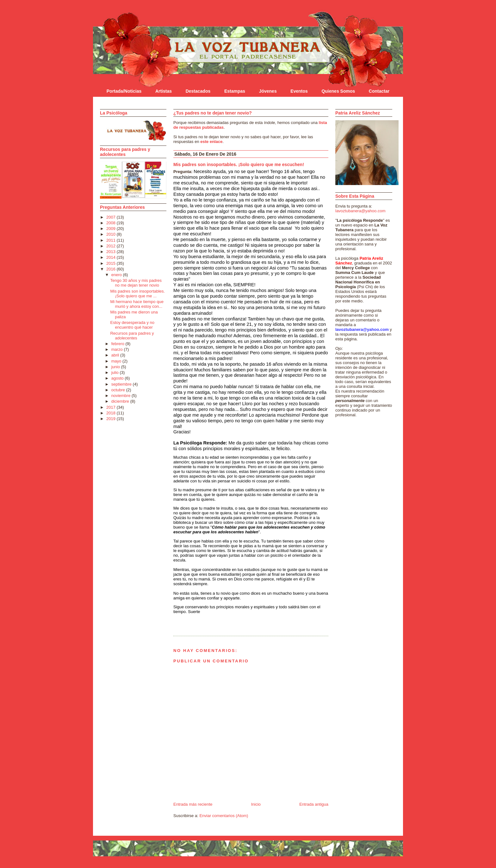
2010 (112, 234)
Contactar (379, 91)
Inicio (256, 804)
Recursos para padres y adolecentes (132, 336)
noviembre (121, 396)
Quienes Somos (338, 91)
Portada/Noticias (124, 91)
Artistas (164, 91)
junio (116, 367)
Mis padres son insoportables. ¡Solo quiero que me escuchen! (239, 164)
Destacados (198, 91)
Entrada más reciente (193, 804)
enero (117, 275)
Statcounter (110, 860)
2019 (112, 419)
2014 (112, 257)
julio (116, 372)
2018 (112, 413)
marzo (118, 349)
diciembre (121, 401)
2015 (112, 263)
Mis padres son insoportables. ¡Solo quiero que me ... (137, 294)
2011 (112, 240)
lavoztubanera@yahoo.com (360, 211)
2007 (112, 217)
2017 (112, 407)
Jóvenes (268, 91)
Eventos (299, 91)
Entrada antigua (314, 804)
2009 (112, 229)
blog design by (117, 866)
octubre (119, 390)
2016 (112, 269)
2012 (112, 246)
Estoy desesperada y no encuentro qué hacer (132, 325)
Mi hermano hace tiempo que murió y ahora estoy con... (137, 304)
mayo (117, 361)
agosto (118, 378)
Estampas (235, 91)
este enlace (211, 142)
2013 (112, 252)
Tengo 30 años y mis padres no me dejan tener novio (136, 283)
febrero (118, 344)
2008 (112, 223)
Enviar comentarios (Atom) (224, 816)
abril (116, 355)
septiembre (122, 384)
